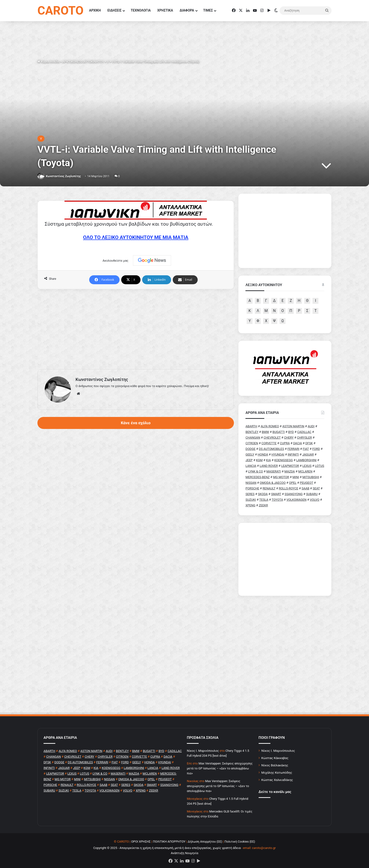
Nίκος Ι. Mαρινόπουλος (203, 751)
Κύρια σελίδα (48, 62)
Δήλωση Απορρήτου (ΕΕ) (205, 842)
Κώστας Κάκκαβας (275, 758)
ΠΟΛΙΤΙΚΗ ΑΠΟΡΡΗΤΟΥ (169, 842)
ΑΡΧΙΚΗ (95, 10)
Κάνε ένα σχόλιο (136, 423)
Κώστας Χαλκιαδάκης (277, 780)
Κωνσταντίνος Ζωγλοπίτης (63, 176)
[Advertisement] (136, 329)
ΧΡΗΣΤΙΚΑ (165, 10)
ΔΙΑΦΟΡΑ (187, 10)
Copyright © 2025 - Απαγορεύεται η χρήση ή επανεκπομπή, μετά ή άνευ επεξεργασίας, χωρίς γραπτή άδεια (167, 848)
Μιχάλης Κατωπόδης (277, 772)
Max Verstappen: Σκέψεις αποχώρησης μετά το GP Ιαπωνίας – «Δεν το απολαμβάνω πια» (220, 768)
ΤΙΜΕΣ (208, 10)
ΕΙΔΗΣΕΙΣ (114, 10)
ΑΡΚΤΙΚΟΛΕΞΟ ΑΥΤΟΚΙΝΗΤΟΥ (83, 62)
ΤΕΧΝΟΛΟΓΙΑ (141, 10)
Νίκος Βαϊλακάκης (275, 765)
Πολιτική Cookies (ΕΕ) (240, 842)
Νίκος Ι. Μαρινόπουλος (278, 751)
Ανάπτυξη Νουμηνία (185, 853)
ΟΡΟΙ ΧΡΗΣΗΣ (141, 842)
